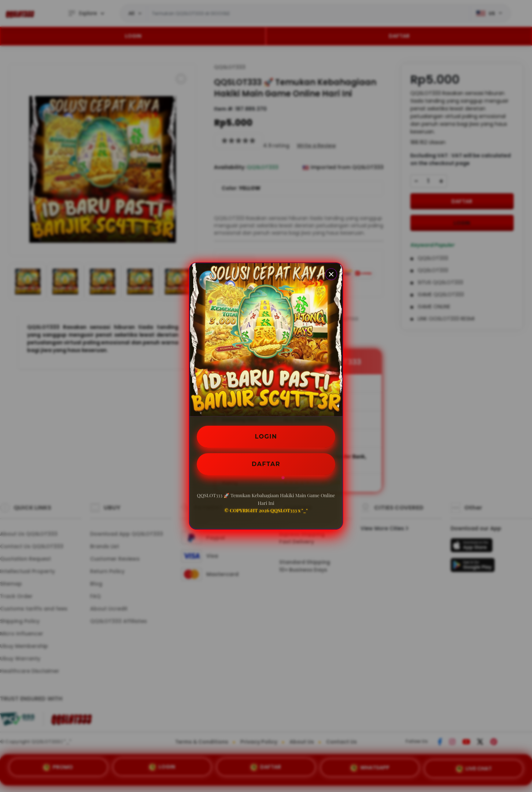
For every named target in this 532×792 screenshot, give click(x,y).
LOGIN (266, 437)
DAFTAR (266, 464)
